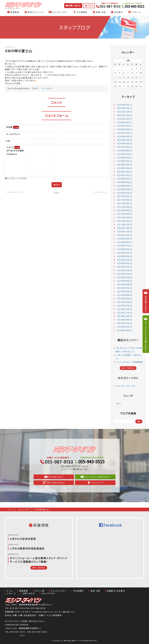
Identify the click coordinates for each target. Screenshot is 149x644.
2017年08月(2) (125, 203)
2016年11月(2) (125, 231)
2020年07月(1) (125, 126)
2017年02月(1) (125, 221)
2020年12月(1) (125, 119)
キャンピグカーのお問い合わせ (95, 477)
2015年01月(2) (125, 306)
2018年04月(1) (125, 186)
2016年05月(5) (125, 253)
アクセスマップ (95, 483)
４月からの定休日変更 (23, 539)
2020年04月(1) (125, 136)
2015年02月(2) (125, 302)
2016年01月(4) (125, 267)
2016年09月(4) (125, 239)
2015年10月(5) (125, 277)
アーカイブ (128, 97)
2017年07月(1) (125, 207)
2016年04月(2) (125, 256)
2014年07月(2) (125, 323)
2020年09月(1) (125, 122)
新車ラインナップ (34, 12)
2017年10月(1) (125, 196)
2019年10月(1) (125, 147)
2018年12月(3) (125, 168)
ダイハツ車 (39, 591)
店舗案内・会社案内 (116, 591)
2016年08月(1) (125, 242)
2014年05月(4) (125, 330)
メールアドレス (13, 134)
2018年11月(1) (125, 172)
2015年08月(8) (125, 284)
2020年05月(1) (125, 133)
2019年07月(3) (125, 154)
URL (8, 141)
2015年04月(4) (125, 295)
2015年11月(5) (125, 274)
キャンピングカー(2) (126, 386)
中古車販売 (80, 12)
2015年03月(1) (125, 298)
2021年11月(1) (125, 115)
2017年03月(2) (125, 217)
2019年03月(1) (125, 158)
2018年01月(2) (125, 193)
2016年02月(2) (125, 263)
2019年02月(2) (125, 161)
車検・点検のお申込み (54, 483)
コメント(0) (46, 88)
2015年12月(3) (125, 270)
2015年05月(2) (125, 291)
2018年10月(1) (125, 175)
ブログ (90, 6)
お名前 (13, 127)
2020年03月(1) (125, 140)
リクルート (134, 12)
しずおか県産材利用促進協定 (27, 548)
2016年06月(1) (125, 249)
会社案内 (117, 12)
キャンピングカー (58, 12)
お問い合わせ (74, 6)
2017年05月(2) (125, 214)
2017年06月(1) (125, 210)
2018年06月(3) (125, 182)
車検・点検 (99, 12)
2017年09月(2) (125, 200)
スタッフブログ (24, 509)
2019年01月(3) (125, 165)
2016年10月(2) (125, 235)
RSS (119, 404)
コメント (15, 151)
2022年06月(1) (125, 105)
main (57, 193)
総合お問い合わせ (54, 477)
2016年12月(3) (125, 228)
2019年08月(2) (125, 150)
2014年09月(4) (125, 320)
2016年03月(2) (125, 260)
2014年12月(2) (125, 309)
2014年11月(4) (125, 313)
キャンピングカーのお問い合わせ (146, 336)
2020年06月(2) (125, 129)
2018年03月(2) (125, 189)
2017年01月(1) (125, 225)
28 (128, 86)
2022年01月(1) (125, 108)
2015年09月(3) (125, 281)
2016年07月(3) (125, 246)
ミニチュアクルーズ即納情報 (130, 362)
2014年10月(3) (125, 316)
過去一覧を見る (128, 368)
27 (124, 86)
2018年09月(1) (125, 179)
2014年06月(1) (125, 327)
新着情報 (13, 12)
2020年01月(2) (125, 143)
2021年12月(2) (125, 112)
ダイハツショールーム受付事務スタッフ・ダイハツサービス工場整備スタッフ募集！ (38, 560)
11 (115, 77)
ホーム (10, 509)
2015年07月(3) (125, 288)
